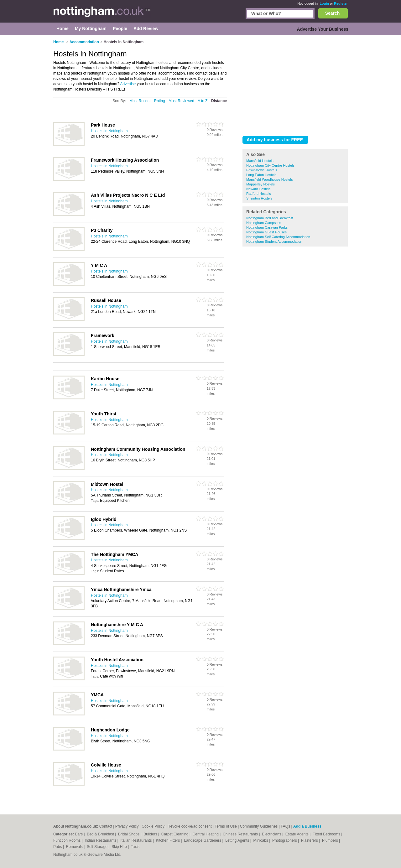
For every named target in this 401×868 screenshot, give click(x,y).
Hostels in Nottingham (109, 131)
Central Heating (206, 834)
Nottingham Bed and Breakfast (270, 218)
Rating (160, 101)
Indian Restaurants (101, 840)
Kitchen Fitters (169, 840)
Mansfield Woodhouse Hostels (269, 179)
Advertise (128, 84)
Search (333, 13)
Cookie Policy (153, 826)
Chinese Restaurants (241, 834)
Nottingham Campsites (264, 223)
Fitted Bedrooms (327, 834)
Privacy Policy (127, 826)
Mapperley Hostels (260, 184)
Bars (79, 834)
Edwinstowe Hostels (262, 170)
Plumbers (331, 840)
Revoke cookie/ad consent (190, 826)
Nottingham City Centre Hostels (270, 165)
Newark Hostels (258, 189)
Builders (151, 834)
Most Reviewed (181, 101)
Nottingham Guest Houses (266, 232)
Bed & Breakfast (101, 834)
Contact (106, 826)
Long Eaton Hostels (261, 175)
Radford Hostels (259, 194)
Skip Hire (120, 847)
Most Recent (140, 101)
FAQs (285, 826)
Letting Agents (238, 840)
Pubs (58, 847)
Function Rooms (68, 840)
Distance (219, 101)
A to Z (203, 101)
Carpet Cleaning (175, 834)
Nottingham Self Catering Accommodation (278, 237)
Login (324, 3)
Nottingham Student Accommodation (274, 242)
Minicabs (261, 840)
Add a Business (307, 826)
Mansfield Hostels (260, 161)
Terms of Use (226, 826)
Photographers (285, 840)
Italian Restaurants (136, 840)
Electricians (272, 834)
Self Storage (98, 847)
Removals (75, 847)
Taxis (135, 847)
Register (341, 3)
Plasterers (310, 840)
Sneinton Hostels (259, 198)
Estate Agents (297, 834)
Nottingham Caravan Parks (267, 227)
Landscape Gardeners (203, 840)
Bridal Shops (129, 834)
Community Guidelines (259, 826)
